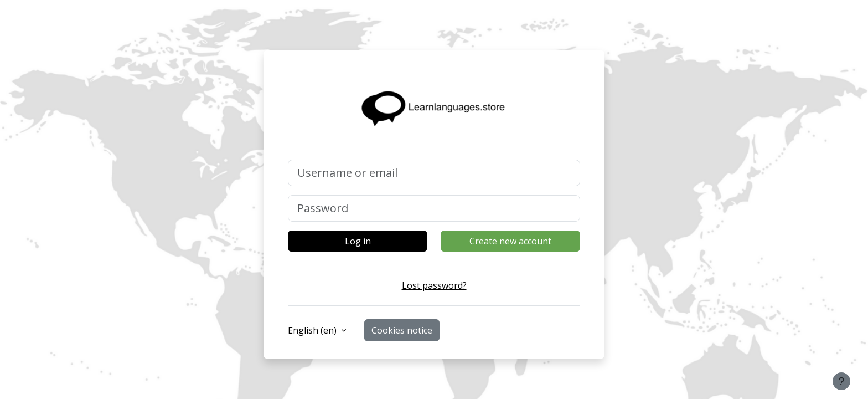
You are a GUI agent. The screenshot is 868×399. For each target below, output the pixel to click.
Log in (358, 241)
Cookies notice (402, 330)
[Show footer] (841, 381)
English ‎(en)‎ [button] (313, 330)
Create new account (510, 241)
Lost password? (434, 285)
